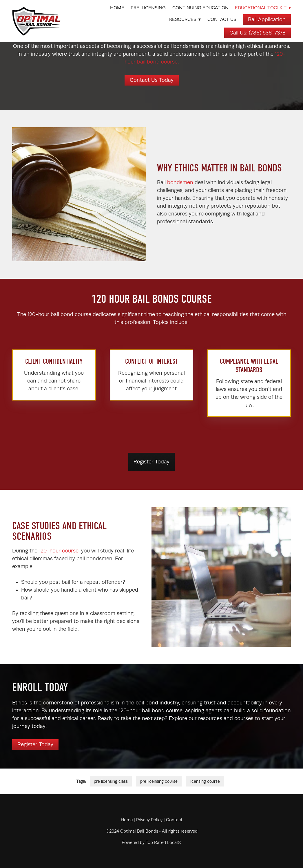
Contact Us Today (152, 80)
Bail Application (267, 19)
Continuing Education (200, 8)
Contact (174, 820)
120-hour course (59, 551)
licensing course (205, 781)
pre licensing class (111, 781)
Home (117, 8)
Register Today (151, 462)
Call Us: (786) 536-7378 (258, 33)
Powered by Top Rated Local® (151, 842)
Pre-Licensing (148, 8)
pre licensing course (159, 781)
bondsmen (181, 182)
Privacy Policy (149, 820)
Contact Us (222, 19)
